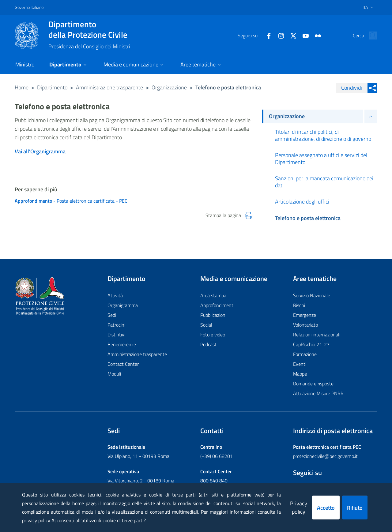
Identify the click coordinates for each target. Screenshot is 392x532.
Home (22, 87)
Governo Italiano (29, 7)
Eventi (300, 364)
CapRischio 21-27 (311, 344)
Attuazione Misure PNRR (318, 393)
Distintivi (116, 335)
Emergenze (305, 315)
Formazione (305, 354)
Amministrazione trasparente (109, 87)
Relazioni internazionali (317, 335)
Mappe (300, 374)
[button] (370, 36)
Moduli (114, 374)
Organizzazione (169, 87)
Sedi (112, 315)
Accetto (326, 508)
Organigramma (123, 305)
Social (206, 325)
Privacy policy (299, 508)
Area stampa (213, 295)
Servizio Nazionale (312, 295)
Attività (115, 295)
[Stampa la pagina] (249, 215)
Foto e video (213, 335)
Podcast (208, 344)
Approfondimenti (217, 305)
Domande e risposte (313, 384)
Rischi (299, 305)
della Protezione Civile (89, 29)
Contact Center (123, 364)
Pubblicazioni (213, 315)
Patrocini (116, 325)
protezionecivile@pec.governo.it (325, 456)
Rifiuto (355, 508)
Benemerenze (122, 344)
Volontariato (305, 325)
